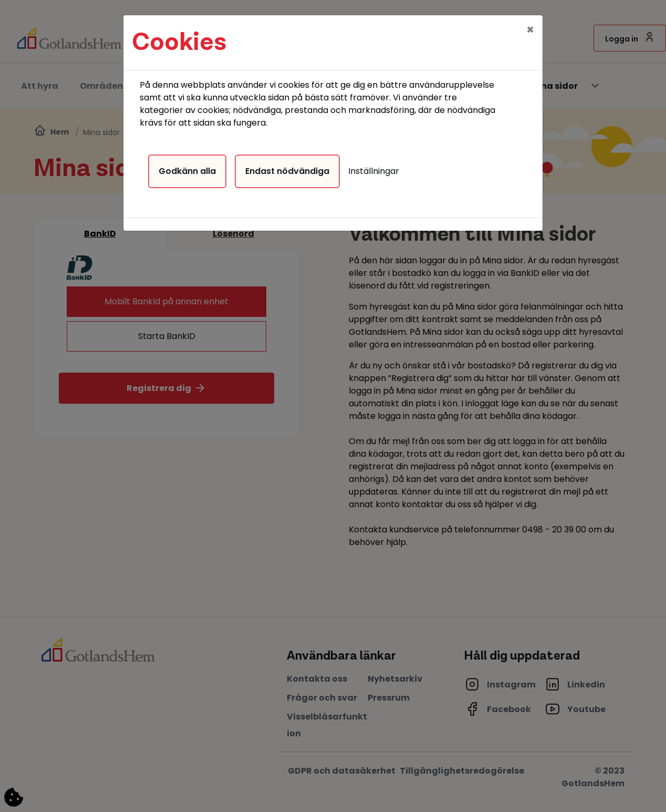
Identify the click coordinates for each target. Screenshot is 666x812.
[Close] (530, 25)
